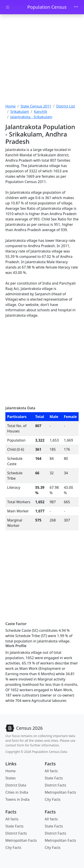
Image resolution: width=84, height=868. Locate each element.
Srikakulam (20, 112)
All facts (51, 771)
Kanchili (40, 112)
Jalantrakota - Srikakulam (31, 117)
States (11, 778)
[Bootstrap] (24, 728)
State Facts (54, 778)
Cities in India (17, 792)
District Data (16, 785)
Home (11, 106)
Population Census (47, 7)
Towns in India (17, 799)
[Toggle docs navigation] (8, 7)
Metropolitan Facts (60, 792)
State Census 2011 (36, 106)
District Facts (56, 785)
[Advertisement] (42, 60)
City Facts (53, 799)
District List (66, 106)
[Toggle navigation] (76, 7)
